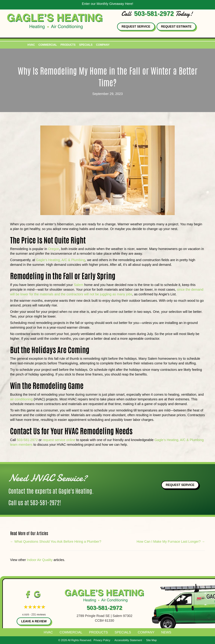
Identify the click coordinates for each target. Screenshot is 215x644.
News (166, 632)
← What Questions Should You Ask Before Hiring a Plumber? (56, 542)
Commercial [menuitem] (48, 45)
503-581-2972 (154, 14)
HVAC (48, 632)
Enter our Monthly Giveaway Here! (107, 4)
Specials (123, 632)
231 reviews (39, 615)
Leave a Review (34, 621)
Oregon (54, 249)
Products (98, 632)
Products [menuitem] (68, 45)
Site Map (151, 640)
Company (146, 632)
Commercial (71, 632)
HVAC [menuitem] (31, 45)
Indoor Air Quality (40, 560)
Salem (79, 285)
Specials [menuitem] (86, 45)
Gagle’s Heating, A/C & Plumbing (61, 260)
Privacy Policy (102, 640)
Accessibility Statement (128, 640)
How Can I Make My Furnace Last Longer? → (171, 542)
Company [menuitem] (103, 45)
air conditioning (21, 399)
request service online (59, 440)
